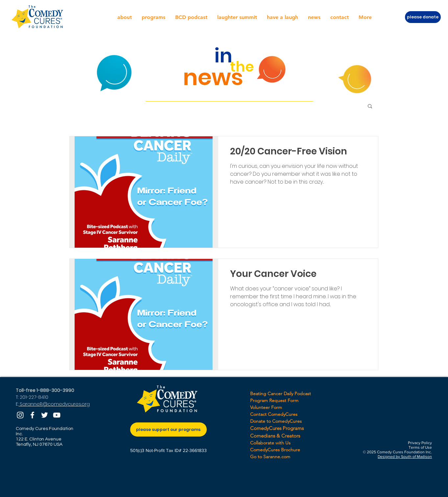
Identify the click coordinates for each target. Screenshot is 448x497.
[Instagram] (20, 415)
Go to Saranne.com (270, 457)
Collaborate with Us (270, 443)
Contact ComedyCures (274, 414)
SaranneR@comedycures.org (54, 404)
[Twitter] (45, 415)
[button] (125, 17)
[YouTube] (57, 415)
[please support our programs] (168, 429)
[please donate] (423, 17)
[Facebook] (32, 415)
